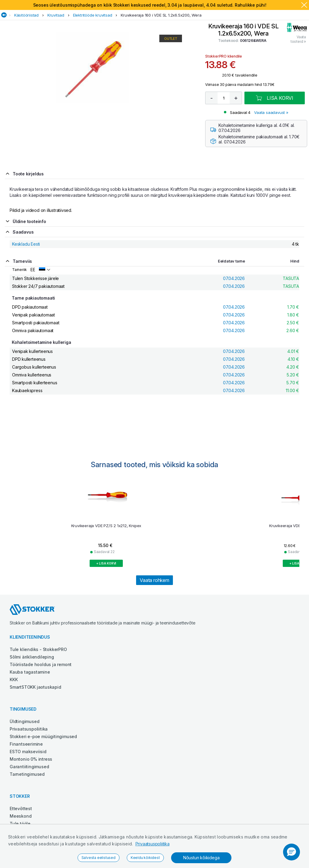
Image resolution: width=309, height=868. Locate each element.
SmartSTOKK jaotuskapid (35, 687)
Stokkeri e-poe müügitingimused (43, 736)
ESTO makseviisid (28, 752)
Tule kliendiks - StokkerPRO (38, 649)
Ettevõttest (21, 808)
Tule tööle (20, 824)
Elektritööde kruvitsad (93, 15)
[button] (291, 852)
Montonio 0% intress (31, 759)
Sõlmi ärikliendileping (32, 657)
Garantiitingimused (29, 767)
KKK (14, 679)
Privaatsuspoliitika (153, 844)
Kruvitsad (56, 15)
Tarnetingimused (27, 774)
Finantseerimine (26, 744)
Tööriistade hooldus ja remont (41, 664)
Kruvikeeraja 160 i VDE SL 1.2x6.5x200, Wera (161, 15)
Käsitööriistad (26, 15)
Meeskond (21, 816)
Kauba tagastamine (30, 672)
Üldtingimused (24, 721)
